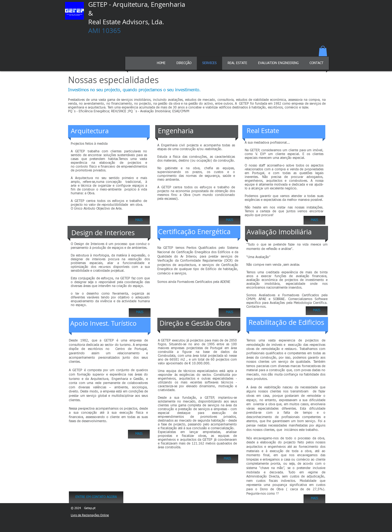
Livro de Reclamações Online (90, 515)
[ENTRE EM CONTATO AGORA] (96, 497)
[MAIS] (139, 220)
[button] (323, 51)
